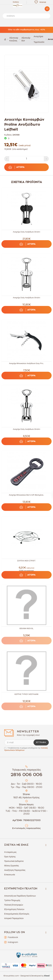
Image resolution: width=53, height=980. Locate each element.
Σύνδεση (16, 2)
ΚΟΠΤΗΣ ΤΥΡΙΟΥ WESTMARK (27, 694)
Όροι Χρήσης (10, 857)
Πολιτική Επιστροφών (14, 905)
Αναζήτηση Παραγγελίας (15, 870)
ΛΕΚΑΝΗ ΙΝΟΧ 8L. (27, 629)
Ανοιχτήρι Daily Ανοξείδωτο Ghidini (26, 232)
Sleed (47, 976)
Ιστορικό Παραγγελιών (14, 918)
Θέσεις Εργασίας (12, 866)
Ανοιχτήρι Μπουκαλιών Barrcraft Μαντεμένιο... (26, 495)
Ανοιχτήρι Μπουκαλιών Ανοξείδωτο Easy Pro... (26, 363)
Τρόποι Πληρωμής (12, 900)
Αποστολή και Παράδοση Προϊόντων (20, 896)
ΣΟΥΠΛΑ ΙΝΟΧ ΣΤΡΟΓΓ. (27, 561)
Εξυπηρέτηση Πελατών (14, 909)
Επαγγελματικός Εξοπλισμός (17, 914)
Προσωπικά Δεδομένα (14, 861)
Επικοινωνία (10, 875)
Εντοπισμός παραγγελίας (26, 828)
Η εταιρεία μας (10, 852)
